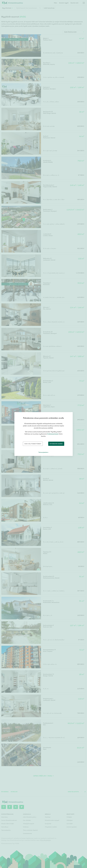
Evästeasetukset (53, 434)
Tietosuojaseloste (43, 452)
